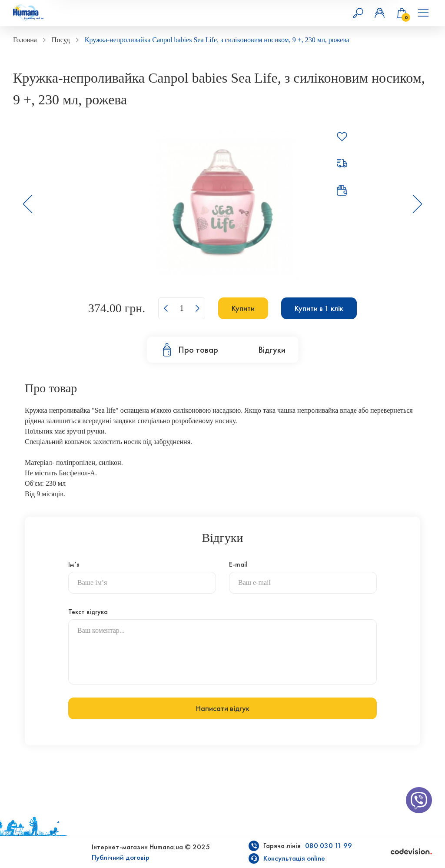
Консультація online (294, 858)
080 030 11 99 (329, 846)
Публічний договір (121, 857)
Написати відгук (223, 708)
